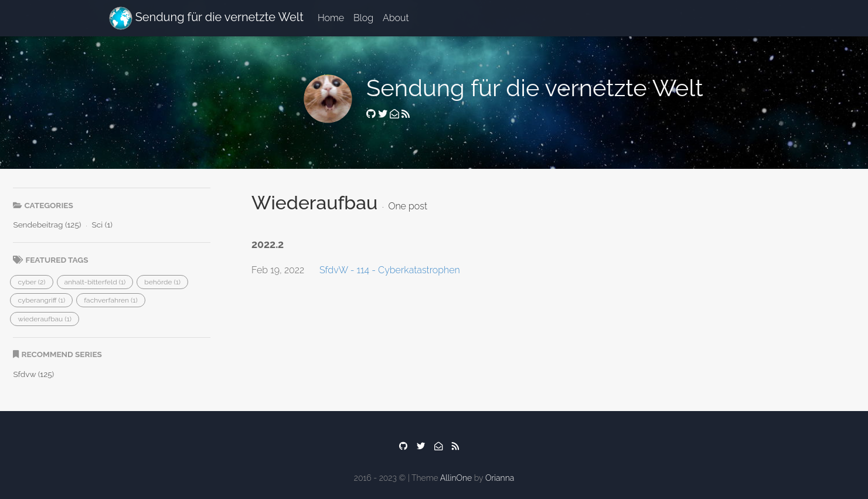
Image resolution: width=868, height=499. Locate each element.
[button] (31, 282)
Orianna (500, 478)
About (396, 18)
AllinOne (456, 478)
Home (331, 18)
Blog (363, 18)
